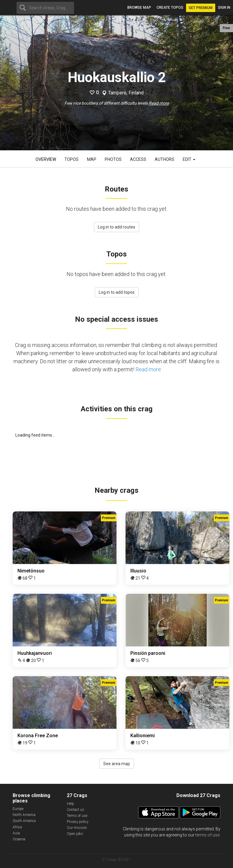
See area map (117, 764)
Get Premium (201, 8)
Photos (113, 159)
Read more (159, 103)
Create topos (170, 8)
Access (138, 159)
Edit (189, 159)
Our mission (77, 828)
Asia (16, 833)
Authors (165, 159)
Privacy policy (78, 822)
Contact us (76, 810)
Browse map (139, 8)
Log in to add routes (116, 227)
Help (70, 804)
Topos (71, 159)
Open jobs (75, 834)
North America (24, 815)
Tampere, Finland (126, 93)
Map (92, 159)
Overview (46, 159)
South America (24, 821)
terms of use (207, 835)
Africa (17, 827)
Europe (18, 809)
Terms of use (77, 816)
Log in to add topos (117, 292)
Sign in (224, 8)
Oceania (19, 839)
